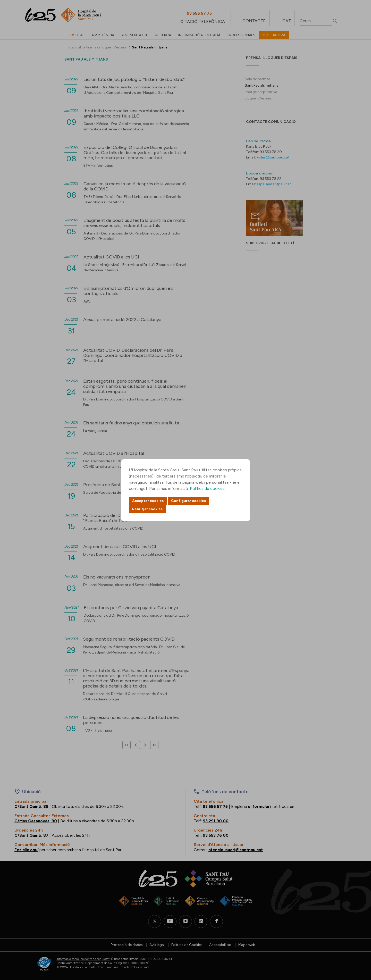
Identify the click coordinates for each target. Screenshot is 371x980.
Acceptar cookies (148, 501)
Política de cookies (207, 488)
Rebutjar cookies (147, 509)
